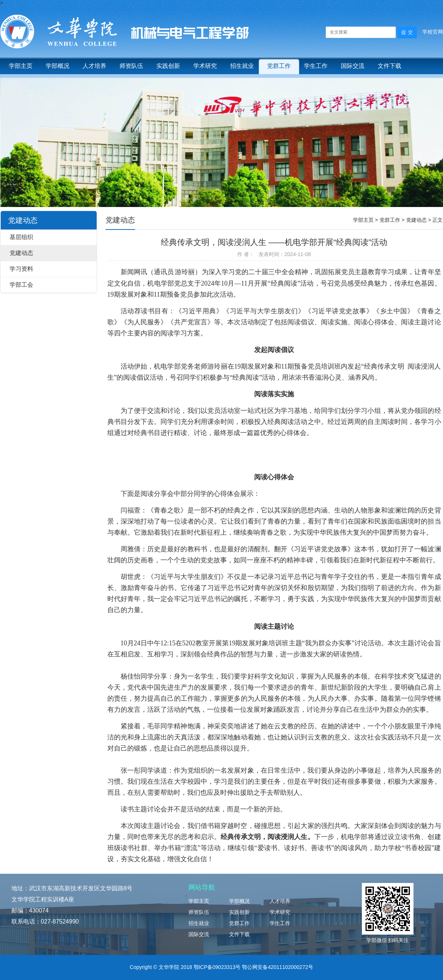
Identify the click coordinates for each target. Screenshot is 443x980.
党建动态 (21, 253)
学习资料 (21, 269)
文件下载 (390, 66)
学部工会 (21, 285)
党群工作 (279, 66)
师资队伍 (131, 66)
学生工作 (316, 66)
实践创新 (168, 66)
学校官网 (433, 32)
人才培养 (94, 66)
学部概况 (58, 66)
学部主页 (21, 66)
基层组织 (21, 237)
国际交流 (353, 66)
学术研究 (205, 66)
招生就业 (242, 66)
